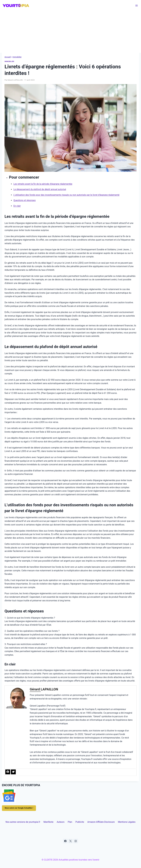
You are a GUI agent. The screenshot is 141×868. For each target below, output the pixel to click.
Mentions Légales (127, 822)
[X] (70, 841)
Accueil (8, 57)
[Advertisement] (70, 32)
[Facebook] (65, 841)
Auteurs (61, 822)
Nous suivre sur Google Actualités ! (19, 808)
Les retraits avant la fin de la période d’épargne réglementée (43, 184)
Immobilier (17, 57)
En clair (17, 206)
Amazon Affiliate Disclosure (101, 822)
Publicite (80, 822)
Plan (70, 822)
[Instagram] (76, 841)
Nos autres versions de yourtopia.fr (23, 822)
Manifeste (48, 822)
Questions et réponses (24, 200)
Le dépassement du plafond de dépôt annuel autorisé (40, 189)
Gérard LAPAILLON (15, 80)
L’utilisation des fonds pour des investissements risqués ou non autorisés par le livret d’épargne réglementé (66, 195)
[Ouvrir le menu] (136, 5)
